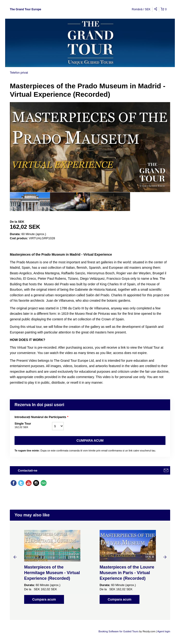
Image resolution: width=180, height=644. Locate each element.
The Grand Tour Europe (26, 9)
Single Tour (33, 426)
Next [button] (165, 557)
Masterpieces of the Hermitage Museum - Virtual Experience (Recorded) (52, 573)
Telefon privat (19, 73)
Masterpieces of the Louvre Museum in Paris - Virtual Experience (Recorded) (127, 573)
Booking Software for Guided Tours (119, 631)
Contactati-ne (28, 470)
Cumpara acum (90, 440)
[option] (30, 202)
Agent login (164, 631)
